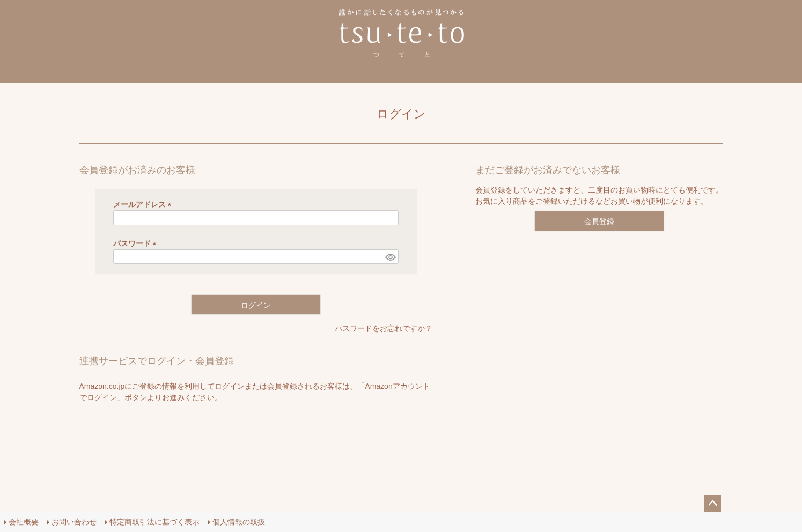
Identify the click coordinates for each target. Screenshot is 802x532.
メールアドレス (144, 204)
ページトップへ (712, 504)
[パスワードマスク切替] (390, 257)
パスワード (137, 243)
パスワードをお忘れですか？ (384, 328)
